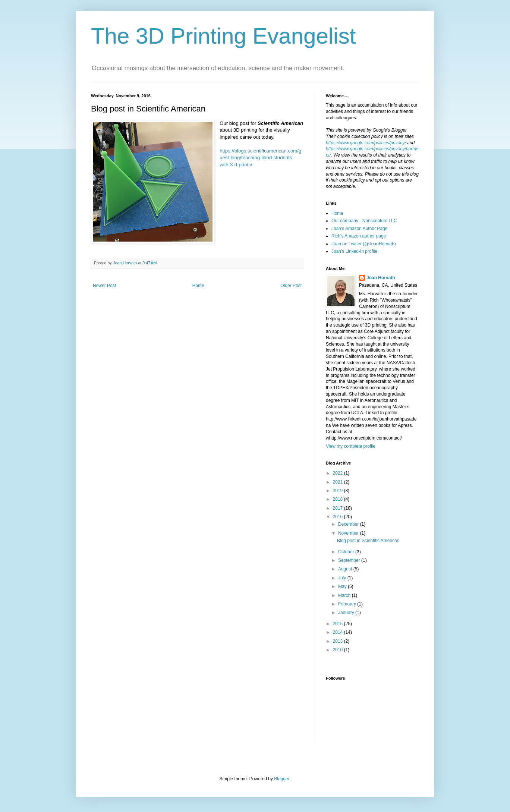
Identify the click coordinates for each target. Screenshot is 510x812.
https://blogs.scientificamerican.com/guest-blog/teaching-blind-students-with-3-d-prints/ (260, 158)
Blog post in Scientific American (368, 541)
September (350, 560)
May (343, 586)
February (348, 604)
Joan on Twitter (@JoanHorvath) (364, 244)
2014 (339, 632)
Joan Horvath (381, 278)
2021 (339, 482)
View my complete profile (351, 446)
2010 (339, 650)
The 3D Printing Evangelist (223, 36)
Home (198, 286)
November (349, 533)
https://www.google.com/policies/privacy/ (366, 143)
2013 (339, 641)
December (349, 524)
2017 (339, 508)
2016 (339, 517)
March (345, 595)
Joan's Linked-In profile (354, 251)
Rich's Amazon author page (359, 236)
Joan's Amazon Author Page (359, 229)
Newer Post (104, 286)
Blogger (282, 779)
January (347, 613)
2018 (339, 499)
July (343, 578)
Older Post (291, 286)
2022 (339, 473)
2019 (339, 491)
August (346, 569)
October (347, 552)
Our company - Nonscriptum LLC (364, 221)
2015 (339, 624)
